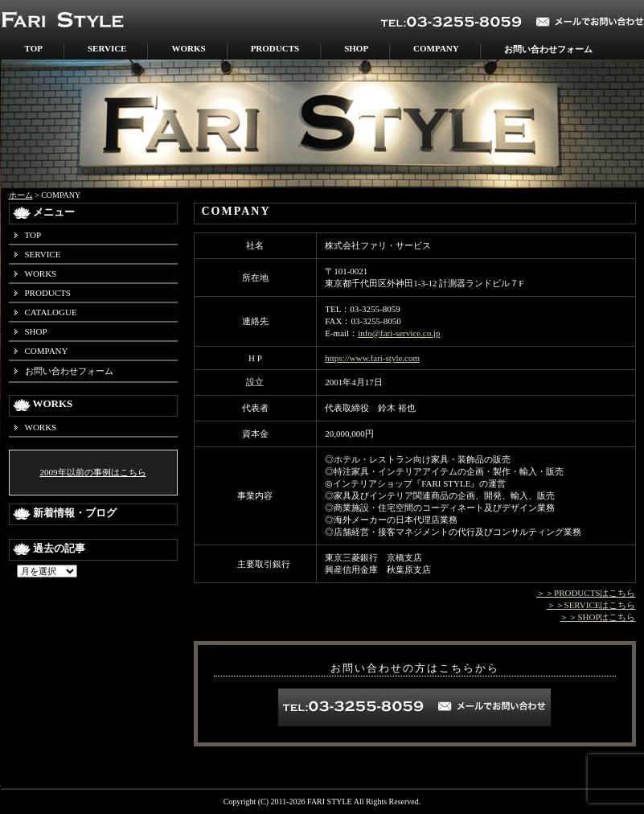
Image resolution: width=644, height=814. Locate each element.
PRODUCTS (275, 48)
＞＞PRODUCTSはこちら (586, 593)
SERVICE (107, 48)
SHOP (356, 48)
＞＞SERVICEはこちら (591, 605)
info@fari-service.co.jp (399, 333)
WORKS (188, 48)
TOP (34, 48)
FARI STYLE (330, 802)
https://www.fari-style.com (372, 358)
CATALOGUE (51, 312)
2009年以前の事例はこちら (93, 472)
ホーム (21, 195)
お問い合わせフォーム (548, 49)
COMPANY (436, 48)
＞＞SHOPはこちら (597, 617)
